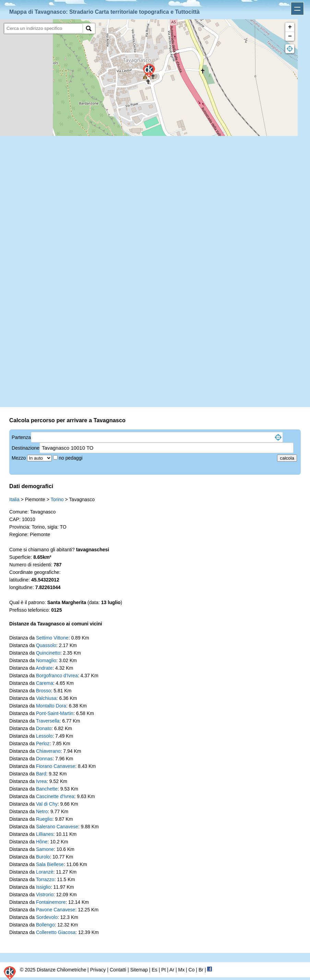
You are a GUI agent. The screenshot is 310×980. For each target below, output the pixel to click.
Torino (57, 499)
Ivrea (41, 781)
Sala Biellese (50, 864)
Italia (14, 499)
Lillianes (45, 834)
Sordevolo (47, 917)
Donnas (44, 759)
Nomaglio (46, 660)
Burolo (43, 857)
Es (154, 970)
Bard (41, 774)
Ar (172, 970)
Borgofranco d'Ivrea (57, 676)
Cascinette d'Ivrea (55, 796)
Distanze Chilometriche (61, 970)
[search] (43, 28)
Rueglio (44, 819)
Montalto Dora (51, 706)
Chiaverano (48, 751)
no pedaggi (71, 458)
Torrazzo (45, 879)
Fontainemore (51, 902)
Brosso (44, 691)
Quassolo (46, 645)
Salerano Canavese (57, 827)
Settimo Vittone (52, 638)
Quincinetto (48, 653)
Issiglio (43, 887)
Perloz (43, 743)
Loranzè (45, 872)
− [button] (290, 36)
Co (192, 970)
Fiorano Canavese (56, 766)
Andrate (44, 668)
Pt (163, 970)
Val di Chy (47, 804)
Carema (45, 683)
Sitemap (139, 970)
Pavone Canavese (56, 910)
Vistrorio (45, 895)
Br (201, 970)
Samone (45, 849)
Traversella (48, 721)
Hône (42, 842)
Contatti (118, 970)
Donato (44, 728)
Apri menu (297, 9)
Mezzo (19, 458)
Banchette (47, 789)
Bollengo (45, 925)
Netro (42, 811)
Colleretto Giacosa (56, 932)
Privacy (98, 970)
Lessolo (44, 736)
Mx (181, 970)
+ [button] (290, 27)
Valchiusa (46, 698)
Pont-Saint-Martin (55, 713)
